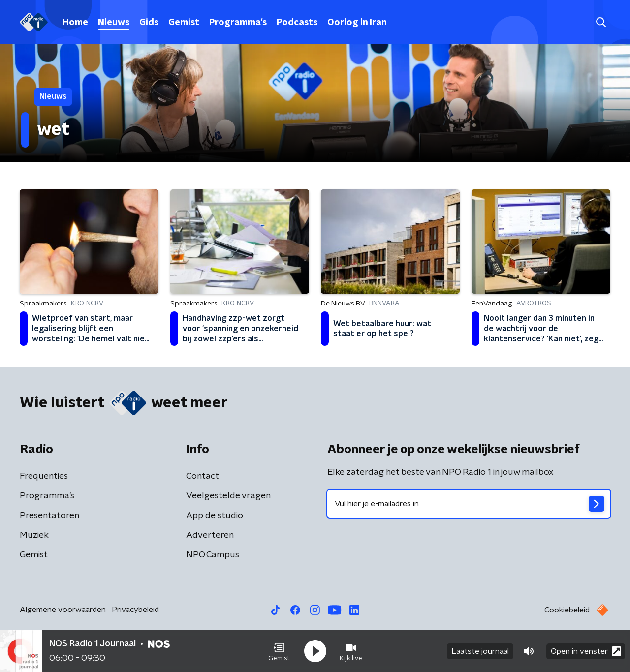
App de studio (215, 516)
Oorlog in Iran (357, 23)
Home (75, 23)
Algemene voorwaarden (63, 610)
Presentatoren (49, 516)
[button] (279, 651)
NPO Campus (213, 555)
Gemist (184, 23)
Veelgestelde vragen (228, 496)
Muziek (34, 535)
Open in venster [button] (586, 651)
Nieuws (114, 23)
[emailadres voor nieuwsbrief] (469, 504)
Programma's (238, 23)
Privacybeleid (135, 610)
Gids (149, 23)
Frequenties (44, 476)
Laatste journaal (480, 651)
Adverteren (210, 535)
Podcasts (297, 23)
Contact (203, 476)
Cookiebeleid (567, 610)
